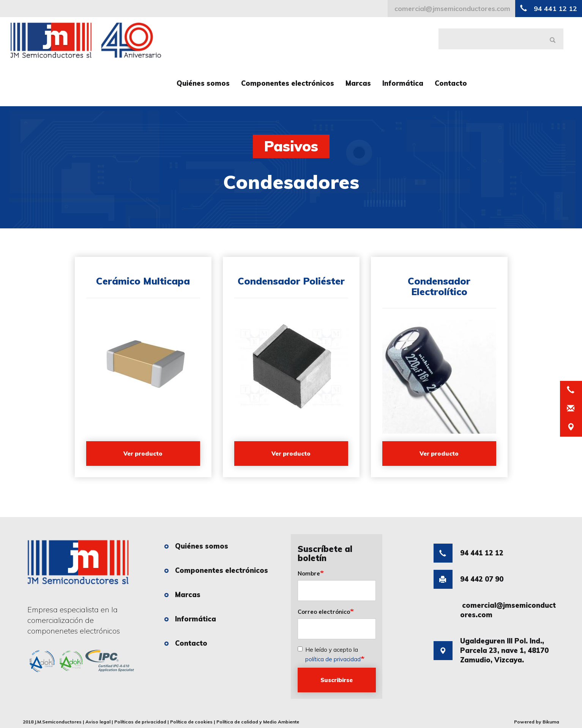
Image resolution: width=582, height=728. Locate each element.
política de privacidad (333, 659)
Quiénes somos (203, 83)
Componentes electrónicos (288, 83)
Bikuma (551, 722)
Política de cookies (191, 722)
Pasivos (291, 146)
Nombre (309, 573)
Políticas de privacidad (140, 722)
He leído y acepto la (329, 654)
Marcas (358, 83)
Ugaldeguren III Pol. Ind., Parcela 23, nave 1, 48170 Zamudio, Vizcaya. (491, 655)
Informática (403, 83)
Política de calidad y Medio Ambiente (258, 722)
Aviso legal (98, 722)
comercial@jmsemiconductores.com (451, 9)
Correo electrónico (324, 612)
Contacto (451, 83)
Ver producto (143, 454)
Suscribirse (337, 680)
